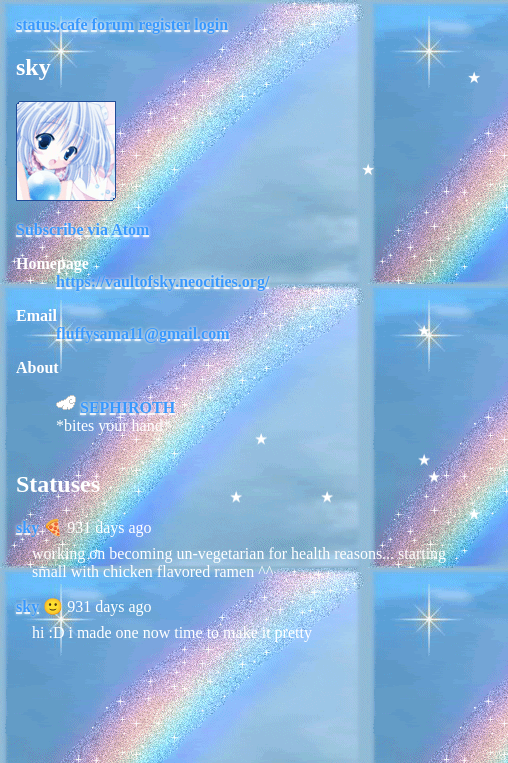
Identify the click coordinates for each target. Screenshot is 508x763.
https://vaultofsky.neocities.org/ (162, 281)
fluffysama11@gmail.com (143, 333)
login (211, 24)
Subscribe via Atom (82, 229)
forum (113, 24)
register (164, 24)
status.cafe (52, 24)
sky (27, 527)
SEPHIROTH (127, 407)
